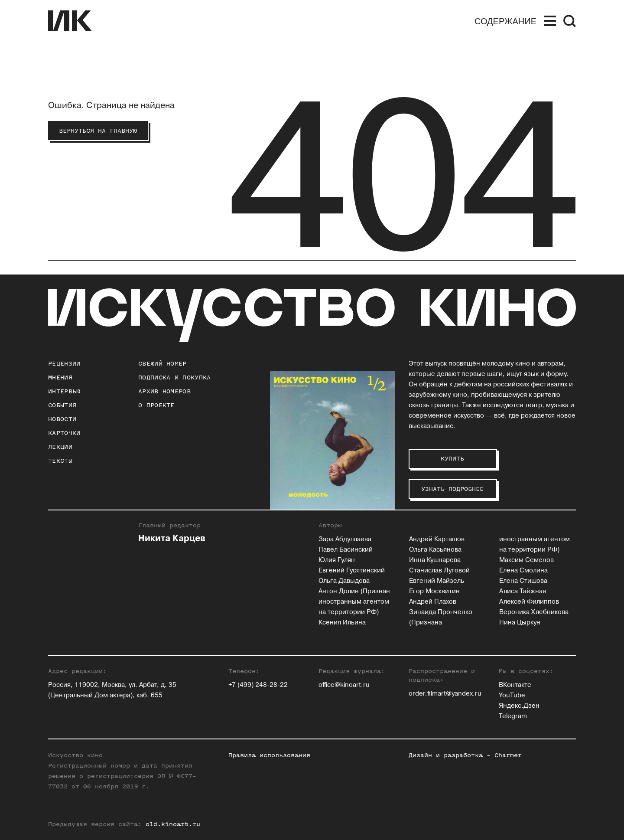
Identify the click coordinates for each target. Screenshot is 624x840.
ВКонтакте (515, 685)
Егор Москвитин (434, 591)
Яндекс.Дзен (519, 706)
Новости (62, 419)
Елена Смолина (523, 570)
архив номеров (164, 391)
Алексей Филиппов (529, 602)
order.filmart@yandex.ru (445, 694)
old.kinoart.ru (173, 824)
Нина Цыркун (520, 623)
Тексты (60, 461)
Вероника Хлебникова (534, 612)
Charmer (508, 755)
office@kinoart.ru (344, 685)
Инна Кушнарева (435, 560)
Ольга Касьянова (435, 550)
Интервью (64, 391)
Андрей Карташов (437, 539)
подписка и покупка (174, 378)
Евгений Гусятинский (352, 570)
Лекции (60, 447)
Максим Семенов (526, 560)
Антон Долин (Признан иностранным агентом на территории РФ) (354, 602)
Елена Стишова (523, 581)
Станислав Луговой (439, 570)
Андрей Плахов (433, 602)
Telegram (513, 716)
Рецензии (64, 364)
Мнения (60, 378)
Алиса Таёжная (523, 591)
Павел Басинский (346, 550)
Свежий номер (162, 364)
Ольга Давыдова (344, 581)
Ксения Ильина (342, 623)
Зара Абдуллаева (345, 539)
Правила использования (269, 755)
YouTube (512, 695)
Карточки (64, 433)
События (62, 405)
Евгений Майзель (437, 581)
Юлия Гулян (337, 560)
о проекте (156, 405)
